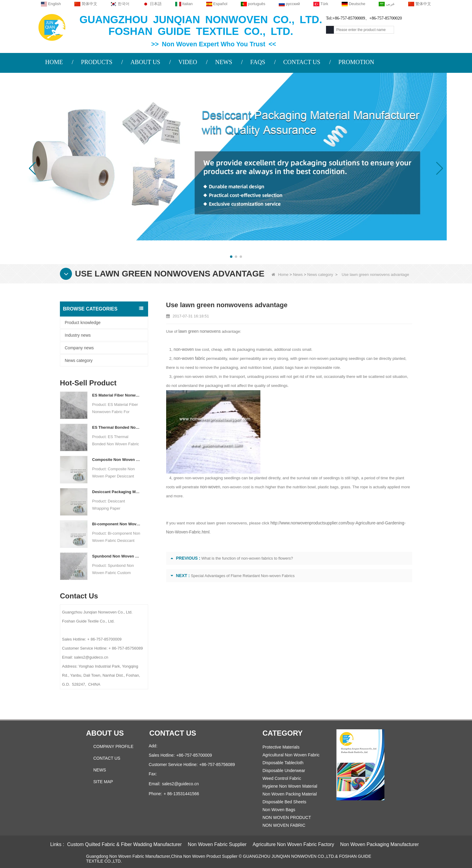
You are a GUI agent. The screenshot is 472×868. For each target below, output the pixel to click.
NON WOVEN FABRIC (284, 825)
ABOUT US (145, 62)
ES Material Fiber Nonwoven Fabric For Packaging (116, 395)
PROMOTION (356, 62)
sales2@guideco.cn (180, 784)
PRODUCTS (97, 62)
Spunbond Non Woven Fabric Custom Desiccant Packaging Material (116, 556)
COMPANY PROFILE (113, 746)
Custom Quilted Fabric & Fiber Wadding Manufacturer (124, 844)
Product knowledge (83, 323)
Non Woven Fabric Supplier (217, 844)
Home (280, 275)
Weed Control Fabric (282, 778)
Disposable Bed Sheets (284, 802)
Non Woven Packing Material (290, 794)
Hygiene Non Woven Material (290, 786)
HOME (54, 62)
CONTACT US (302, 62)
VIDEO (188, 62)
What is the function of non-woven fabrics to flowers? (247, 558)
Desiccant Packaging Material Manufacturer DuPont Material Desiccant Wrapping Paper (116, 492)
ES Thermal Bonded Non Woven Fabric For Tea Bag (116, 427)
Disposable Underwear (284, 771)
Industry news (78, 335)
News (298, 275)
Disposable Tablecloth (283, 763)
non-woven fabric (189, 358)
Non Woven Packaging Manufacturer (379, 844)
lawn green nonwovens (199, 331)
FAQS (258, 62)
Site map (103, 782)
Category (283, 733)
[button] (231, 257)
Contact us (173, 733)
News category (320, 275)
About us (105, 733)
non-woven (183, 349)
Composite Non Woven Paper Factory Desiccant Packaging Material (116, 460)
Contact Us (107, 758)
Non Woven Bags (279, 810)
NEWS (224, 62)
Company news (79, 348)
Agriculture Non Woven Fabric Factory (293, 844)
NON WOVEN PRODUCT (287, 817)
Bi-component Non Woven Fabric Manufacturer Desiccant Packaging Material (116, 524)
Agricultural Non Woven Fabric (291, 755)
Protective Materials (281, 747)
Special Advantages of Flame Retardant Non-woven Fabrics (243, 576)
